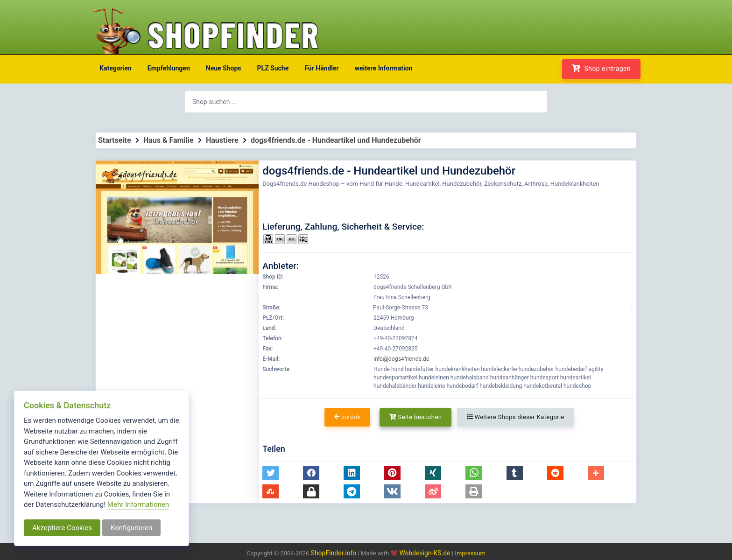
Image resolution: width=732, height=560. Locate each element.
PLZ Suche (273, 68)
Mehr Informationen (138, 504)
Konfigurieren (131, 528)
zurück (347, 417)
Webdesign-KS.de (426, 553)
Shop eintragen (601, 68)
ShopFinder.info (334, 553)
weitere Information (384, 68)
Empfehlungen (169, 68)
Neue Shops (224, 68)
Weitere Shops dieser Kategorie (516, 417)
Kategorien (116, 68)
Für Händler (321, 68)
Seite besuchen (416, 417)
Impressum (470, 553)
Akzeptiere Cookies (62, 528)
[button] (271, 473)
